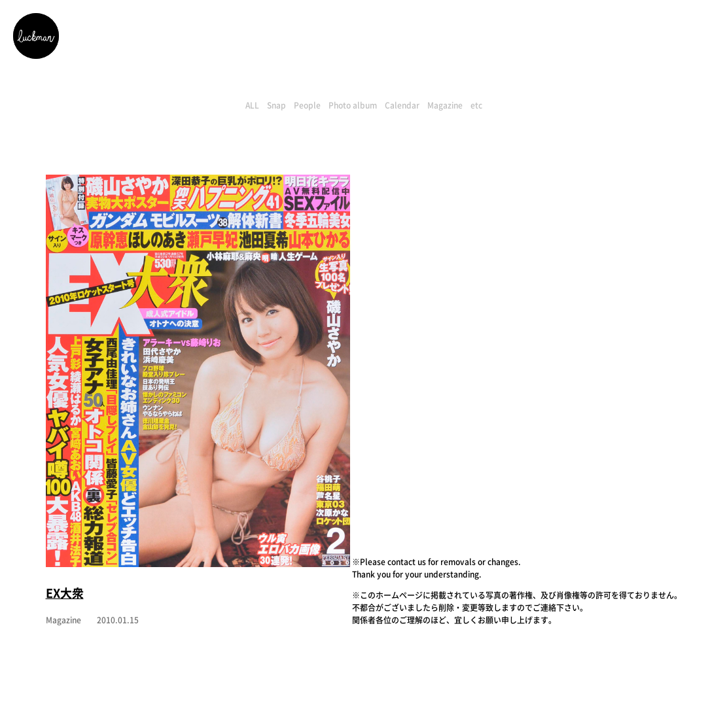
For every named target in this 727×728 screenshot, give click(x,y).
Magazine (445, 105)
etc (476, 105)
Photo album (353, 105)
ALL (252, 105)
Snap (276, 105)
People (307, 105)
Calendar (402, 105)
